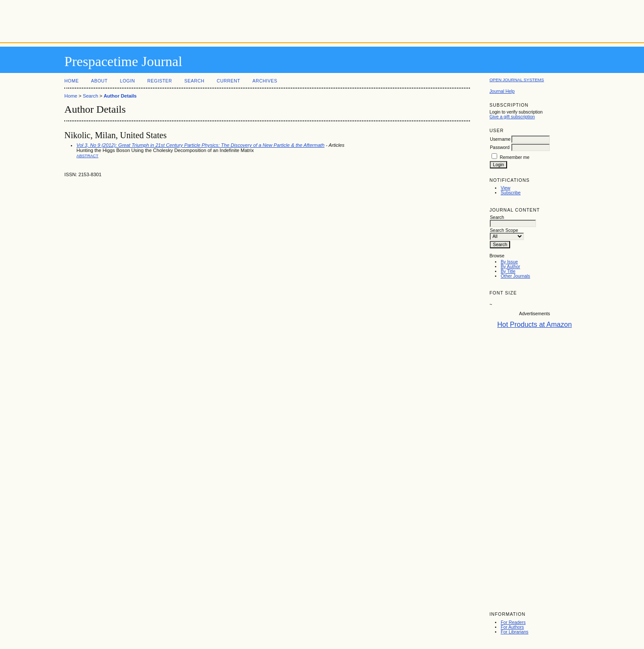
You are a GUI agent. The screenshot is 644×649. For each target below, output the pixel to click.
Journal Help (502, 91)
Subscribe (511, 193)
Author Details (120, 96)
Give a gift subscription (512, 117)
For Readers (513, 622)
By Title (508, 271)
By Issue (509, 262)
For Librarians (514, 632)
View (505, 188)
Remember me (515, 157)
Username (500, 139)
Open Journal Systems (517, 80)
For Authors (512, 627)
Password (500, 147)
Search (194, 81)
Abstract (87, 156)
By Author (510, 267)
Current (228, 81)
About (99, 81)
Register (160, 81)
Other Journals (515, 276)
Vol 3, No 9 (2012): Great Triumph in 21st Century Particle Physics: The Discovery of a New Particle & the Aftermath (200, 145)
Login (128, 81)
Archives (265, 81)
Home (71, 81)
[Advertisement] (322, 19)
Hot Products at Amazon (535, 324)
